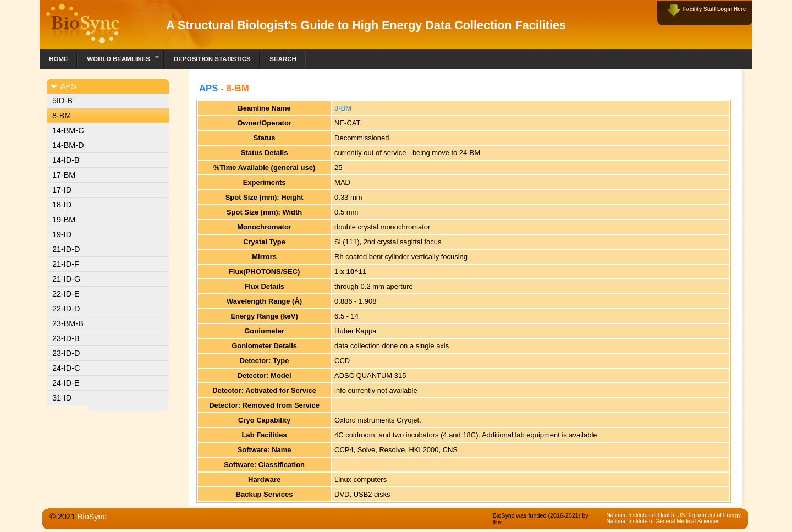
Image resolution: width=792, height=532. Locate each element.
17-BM (64, 175)
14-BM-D (68, 145)
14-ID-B (66, 160)
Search (283, 59)
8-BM (62, 116)
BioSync (92, 517)
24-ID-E (66, 383)
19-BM (64, 220)
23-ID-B (66, 338)
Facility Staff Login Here (714, 9)
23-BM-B (68, 323)
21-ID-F (66, 264)
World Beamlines (119, 57)
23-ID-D (66, 353)
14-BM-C (68, 130)
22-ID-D (66, 309)
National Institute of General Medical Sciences (663, 521)
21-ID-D (66, 249)
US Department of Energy (709, 515)
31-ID (62, 398)
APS (209, 88)
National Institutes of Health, (642, 515)
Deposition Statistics (212, 59)
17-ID (62, 190)
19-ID (62, 234)
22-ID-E (66, 294)
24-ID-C (66, 368)
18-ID (62, 205)
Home (59, 59)
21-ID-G (66, 279)
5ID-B (62, 101)
